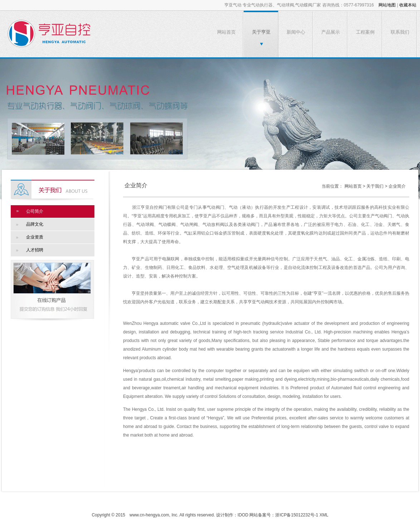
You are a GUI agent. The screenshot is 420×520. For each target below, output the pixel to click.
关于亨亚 (261, 32)
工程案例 (365, 32)
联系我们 (400, 32)
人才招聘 (35, 250)
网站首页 (226, 32)
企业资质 (35, 237)
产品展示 (331, 32)
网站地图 (387, 5)
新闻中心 (296, 32)
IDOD (243, 515)
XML (324, 515)
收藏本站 (408, 5)
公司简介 (35, 211)
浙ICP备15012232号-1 (297, 515)
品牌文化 (35, 224)
